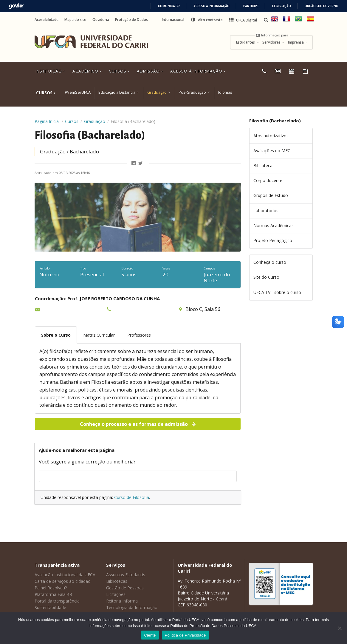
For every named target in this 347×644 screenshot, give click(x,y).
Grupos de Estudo (271, 195)
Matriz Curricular (99, 335)
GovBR (16, 6)
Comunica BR (169, 6)
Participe (251, 6)
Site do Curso (266, 277)
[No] (340, 628)
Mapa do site (75, 20)
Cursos (120, 71)
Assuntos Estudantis (126, 575)
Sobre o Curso (56, 335)
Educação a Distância (117, 92)
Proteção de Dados (131, 20)
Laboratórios (266, 211)
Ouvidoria (101, 20)
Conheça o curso (270, 262)
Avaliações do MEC (272, 151)
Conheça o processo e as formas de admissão (138, 424)
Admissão (151, 71)
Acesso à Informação (199, 71)
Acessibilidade (47, 20)
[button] (207, 20)
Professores (139, 335)
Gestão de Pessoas (125, 588)
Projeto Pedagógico (273, 240)
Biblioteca (263, 165)
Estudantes (248, 42)
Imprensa (298, 42)
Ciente (150, 635)
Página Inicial (47, 121)
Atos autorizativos (271, 136)
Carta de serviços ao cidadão (63, 581)
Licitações (116, 594)
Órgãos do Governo (322, 6)
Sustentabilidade (50, 607)
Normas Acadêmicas (274, 225)
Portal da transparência (57, 601)
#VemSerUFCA (78, 92)
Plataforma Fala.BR (53, 594)
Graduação (157, 92)
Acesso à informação (212, 6)
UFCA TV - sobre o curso (277, 292)
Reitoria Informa (122, 601)
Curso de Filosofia (132, 497)
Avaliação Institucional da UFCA (65, 575)
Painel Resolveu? (51, 588)
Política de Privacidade (185, 635)
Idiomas (225, 92)
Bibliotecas (117, 581)
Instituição (51, 71)
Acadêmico (88, 71)
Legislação (282, 6)
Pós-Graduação (192, 92)
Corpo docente (268, 180)
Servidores (274, 42)
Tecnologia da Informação (132, 607)
